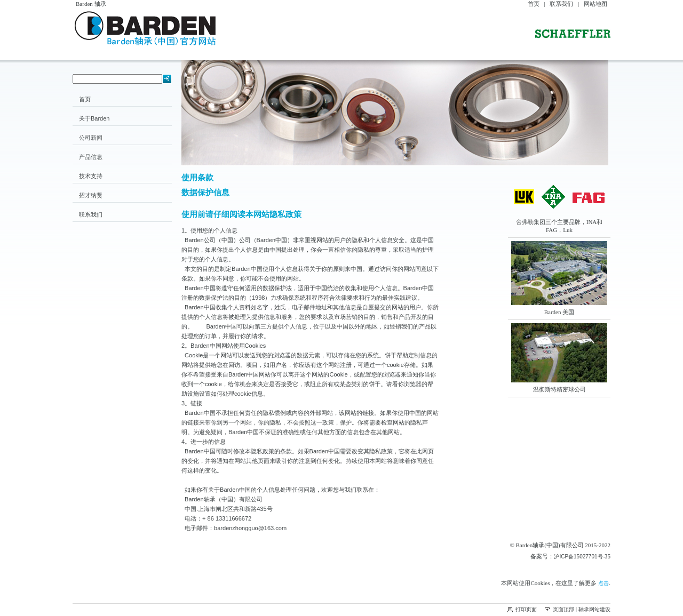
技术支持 (91, 176)
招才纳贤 (91, 195)
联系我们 (561, 4)
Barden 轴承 (91, 4)
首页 (534, 4)
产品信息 (91, 157)
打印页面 (526, 609)
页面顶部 (563, 609)
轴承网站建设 (594, 609)
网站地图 (595, 4)
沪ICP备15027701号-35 (582, 557)
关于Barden (94, 118)
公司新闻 (91, 138)
